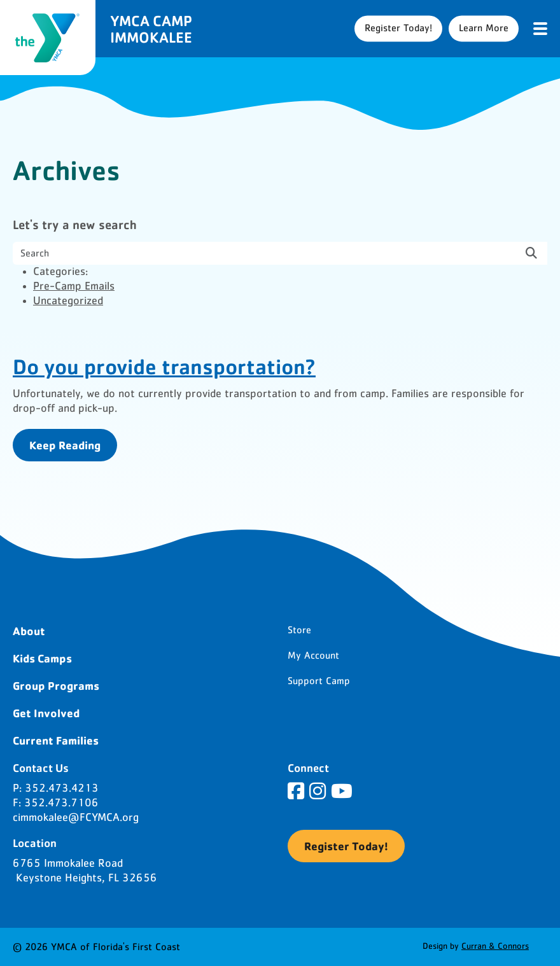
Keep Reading (65, 445)
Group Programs (56, 685)
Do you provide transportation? (164, 366)
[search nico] (280, 253)
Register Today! (398, 28)
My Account (313, 655)
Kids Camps (42, 658)
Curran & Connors (495, 946)
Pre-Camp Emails (74, 286)
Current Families (56, 740)
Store (299, 630)
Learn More (484, 28)
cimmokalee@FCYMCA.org (76, 818)
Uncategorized (68, 301)
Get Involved (46, 713)
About (29, 631)
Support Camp (319, 681)
